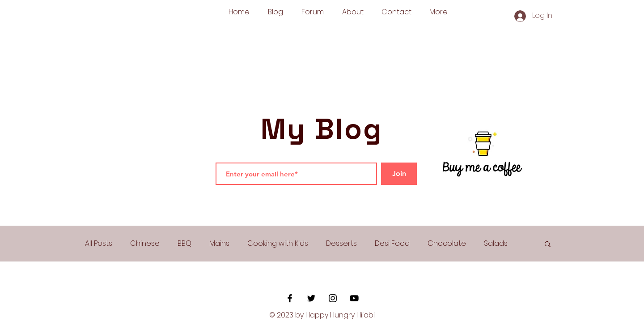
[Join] (399, 174)
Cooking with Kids (278, 244)
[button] (548, 245)
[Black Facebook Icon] (290, 298)
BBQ (184, 244)
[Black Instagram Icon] (333, 298)
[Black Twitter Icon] (311, 298)
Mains (219, 244)
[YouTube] (354, 298)
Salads (496, 244)
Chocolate (447, 244)
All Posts (99, 244)
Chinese (145, 244)
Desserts (341, 244)
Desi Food (392, 244)
